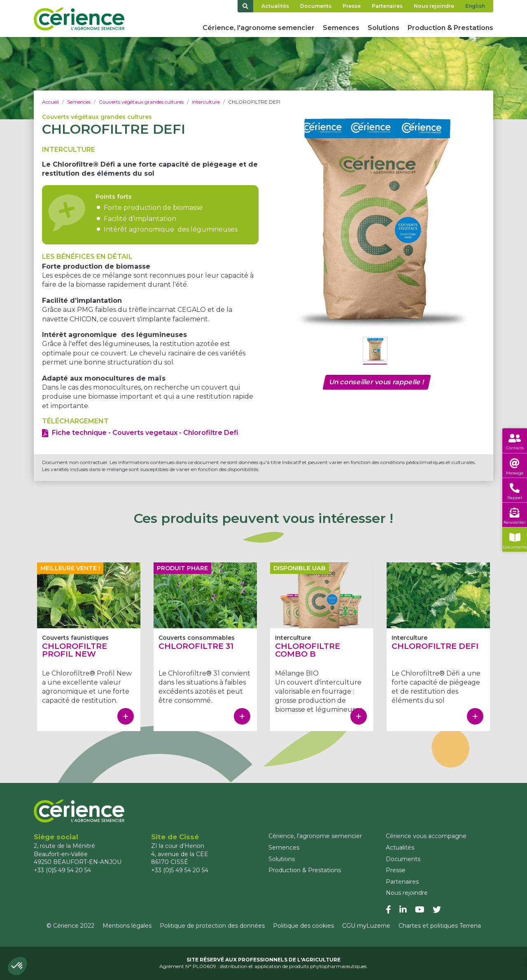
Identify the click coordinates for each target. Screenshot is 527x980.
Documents (316, 6)
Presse (352, 6)
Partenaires (387, 6)
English (475, 6)
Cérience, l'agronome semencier (259, 28)
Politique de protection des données (212, 926)
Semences (341, 28)
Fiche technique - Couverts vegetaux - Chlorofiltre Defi (145, 433)
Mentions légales (127, 926)
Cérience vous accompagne (426, 836)
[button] (17, 966)
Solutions (384, 28)
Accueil (50, 102)
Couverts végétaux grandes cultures (141, 102)
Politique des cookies (303, 926)
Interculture (206, 102)
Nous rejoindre (434, 6)
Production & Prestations (450, 28)
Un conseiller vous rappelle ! (377, 382)
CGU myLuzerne (366, 926)
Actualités (275, 6)
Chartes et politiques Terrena (440, 926)
